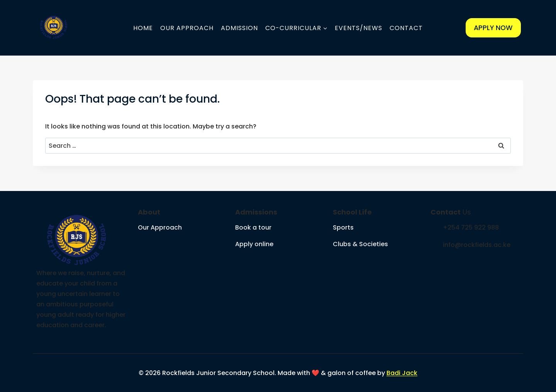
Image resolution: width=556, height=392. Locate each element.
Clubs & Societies (360, 244)
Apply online (254, 244)
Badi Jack (402, 373)
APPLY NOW (493, 28)
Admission (239, 28)
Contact (406, 28)
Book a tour (253, 227)
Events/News (359, 28)
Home (143, 28)
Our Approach (187, 28)
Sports (343, 227)
